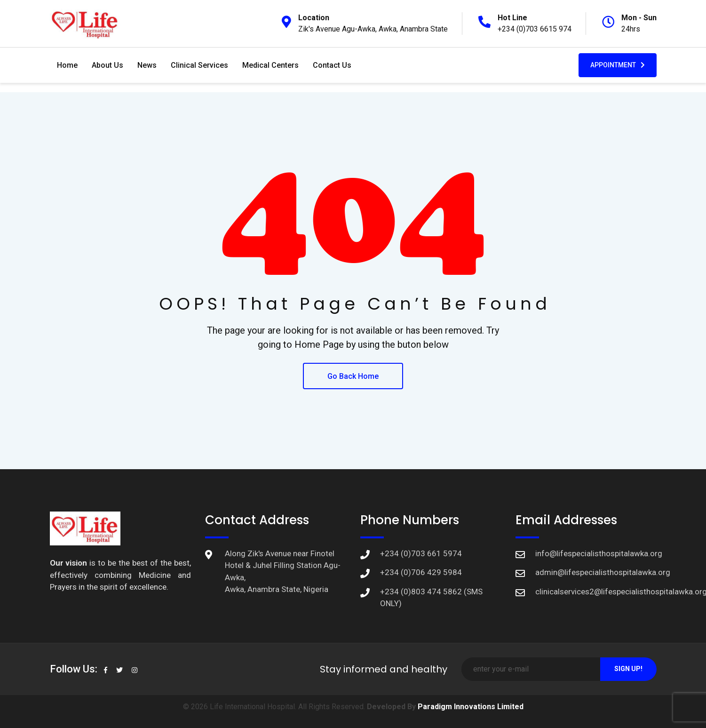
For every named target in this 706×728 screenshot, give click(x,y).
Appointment (618, 65)
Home (67, 65)
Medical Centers (270, 65)
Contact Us (332, 65)
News (147, 65)
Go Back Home (353, 376)
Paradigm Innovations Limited (471, 707)
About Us (107, 65)
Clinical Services (199, 65)
